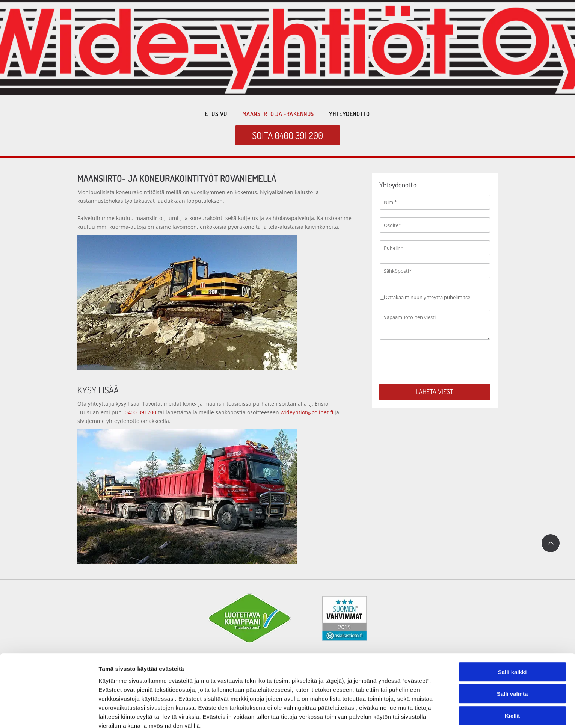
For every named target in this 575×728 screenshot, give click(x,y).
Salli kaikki (512, 635)
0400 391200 (140, 412)
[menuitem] (216, 114)
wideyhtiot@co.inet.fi (306, 412)
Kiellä (512, 679)
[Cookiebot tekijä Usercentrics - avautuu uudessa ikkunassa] (49, 713)
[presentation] (437, 361)
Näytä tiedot (402, 713)
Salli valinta (512, 657)
